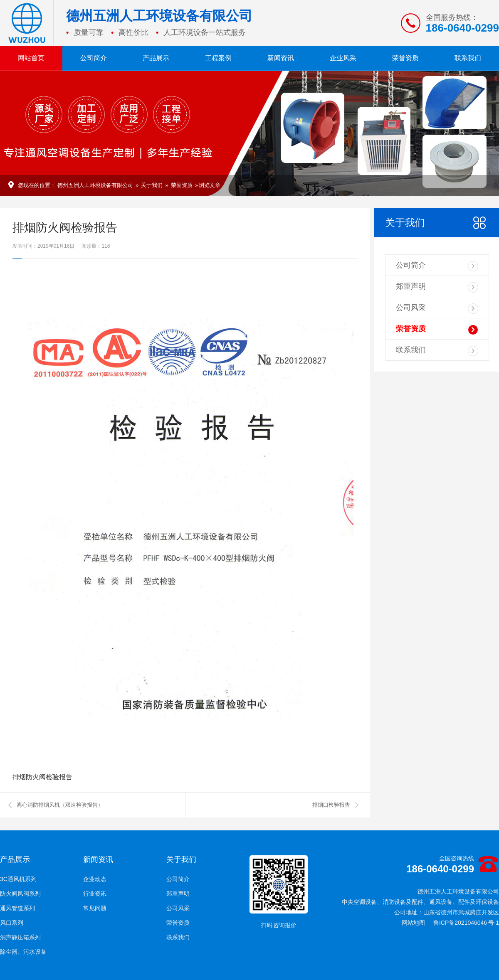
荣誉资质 (405, 58)
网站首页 (31, 58)
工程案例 (218, 58)
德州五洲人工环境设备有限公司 (95, 185)
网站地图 (413, 923)
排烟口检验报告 (331, 805)
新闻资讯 (281, 58)
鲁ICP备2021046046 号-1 (466, 923)
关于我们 (152, 185)
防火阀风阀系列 (20, 894)
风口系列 (12, 923)
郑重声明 (437, 287)
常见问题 (95, 908)
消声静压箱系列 (20, 937)
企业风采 (343, 58)
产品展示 (156, 58)
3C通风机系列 (18, 879)
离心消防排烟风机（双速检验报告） (60, 805)
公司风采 (437, 309)
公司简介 (94, 58)
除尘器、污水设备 (23, 952)
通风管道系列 (17, 908)
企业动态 (95, 879)
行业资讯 (95, 894)
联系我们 (468, 58)
